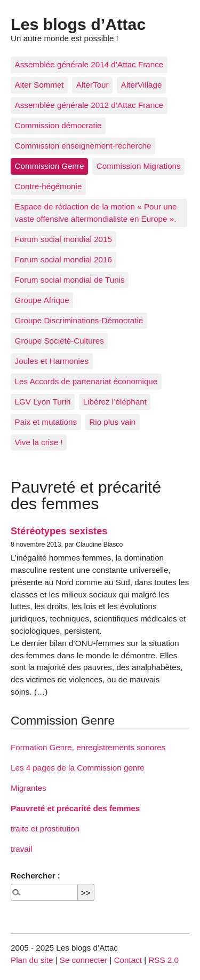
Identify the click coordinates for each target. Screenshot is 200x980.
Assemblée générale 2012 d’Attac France (89, 105)
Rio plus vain (112, 422)
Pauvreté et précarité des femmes (75, 808)
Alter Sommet (39, 85)
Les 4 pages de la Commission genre (78, 768)
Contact (128, 960)
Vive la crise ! (39, 442)
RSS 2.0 (163, 960)
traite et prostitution (45, 829)
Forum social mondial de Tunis (70, 280)
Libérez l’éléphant (115, 402)
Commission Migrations (139, 166)
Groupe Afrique (42, 300)
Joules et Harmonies (52, 361)
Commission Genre (50, 166)
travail (22, 849)
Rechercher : (35, 876)
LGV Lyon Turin (43, 402)
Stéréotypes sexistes (59, 531)
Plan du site (32, 960)
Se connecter (84, 960)
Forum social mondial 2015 (63, 239)
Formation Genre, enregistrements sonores (88, 747)
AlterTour (93, 85)
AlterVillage (142, 85)
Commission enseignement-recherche (83, 146)
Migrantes (29, 788)
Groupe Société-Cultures (59, 341)
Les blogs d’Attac (78, 24)
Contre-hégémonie (49, 186)
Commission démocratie (58, 125)
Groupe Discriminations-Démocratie (79, 320)
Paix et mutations (46, 422)
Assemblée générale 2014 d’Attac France (89, 64)
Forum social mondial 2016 (63, 259)
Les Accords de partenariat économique (86, 381)
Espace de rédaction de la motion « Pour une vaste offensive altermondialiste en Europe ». (96, 213)
